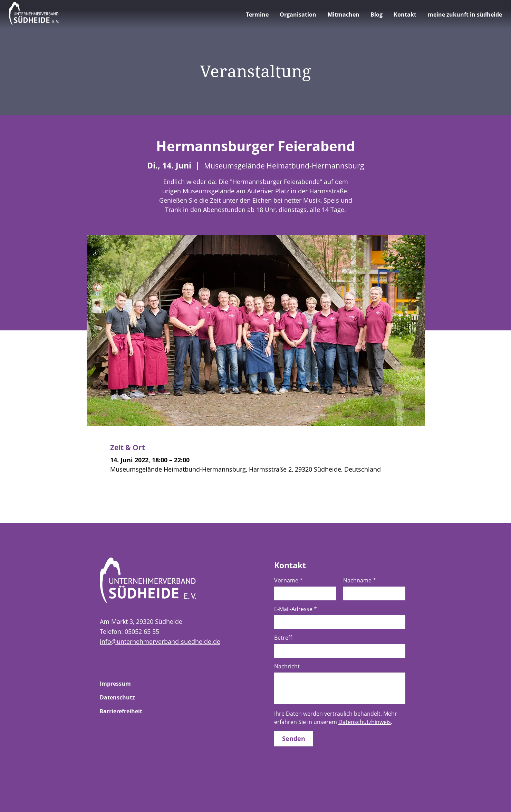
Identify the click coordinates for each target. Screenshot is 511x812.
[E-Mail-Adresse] (338, 622)
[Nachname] (372, 593)
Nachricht (287, 666)
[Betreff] (338, 651)
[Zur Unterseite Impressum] (124, 684)
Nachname (360, 580)
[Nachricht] (340, 688)
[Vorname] (303, 593)
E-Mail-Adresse (296, 609)
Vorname (288, 580)
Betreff (283, 638)
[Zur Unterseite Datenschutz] (124, 697)
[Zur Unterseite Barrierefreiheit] (124, 711)
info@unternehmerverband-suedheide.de (160, 641)
